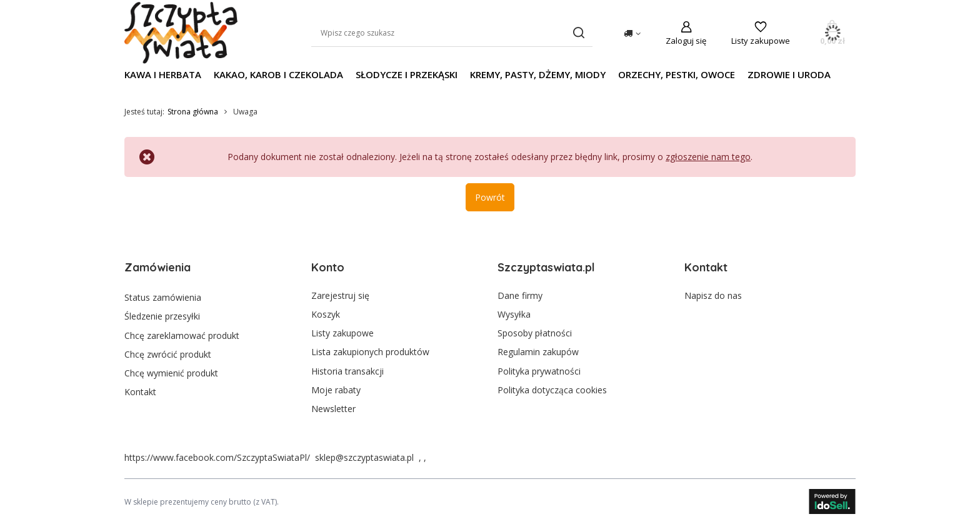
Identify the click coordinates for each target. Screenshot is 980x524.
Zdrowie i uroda (789, 74)
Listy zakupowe (761, 41)
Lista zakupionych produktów (370, 352)
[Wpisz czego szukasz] (452, 33)
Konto (328, 267)
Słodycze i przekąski (407, 74)
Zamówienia (157, 267)
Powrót (490, 197)
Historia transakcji (347, 371)
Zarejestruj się (340, 296)
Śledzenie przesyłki (162, 315)
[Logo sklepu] (181, 33)
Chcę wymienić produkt (171, 371)
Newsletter (333, 409)
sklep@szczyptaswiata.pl (364, 457)
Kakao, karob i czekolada (278, 74)
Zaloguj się (686, 41)
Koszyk (326, 315)
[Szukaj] (578, 33)
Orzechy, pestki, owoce (677, 74)
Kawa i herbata (163, 74)
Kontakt (140, 390)
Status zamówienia (163, 296)
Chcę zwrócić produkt (168, 352)
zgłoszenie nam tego (708, 157)
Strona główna (193, 112)
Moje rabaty (336, 390)
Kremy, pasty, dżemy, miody (538, 74)
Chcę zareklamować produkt (182, 333)
